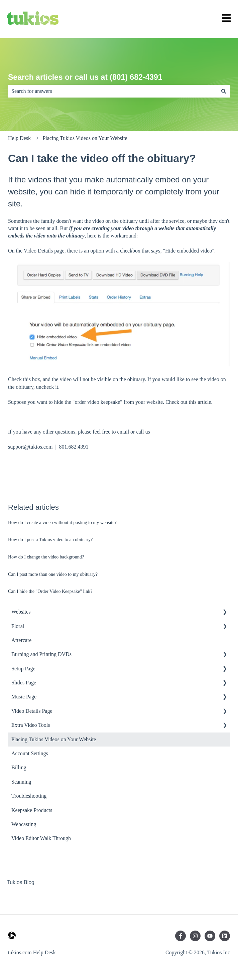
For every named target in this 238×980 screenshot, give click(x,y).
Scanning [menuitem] (21, 782)
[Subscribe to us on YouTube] (210, 936)
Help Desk (19, 138)
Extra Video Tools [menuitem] (31, 725)
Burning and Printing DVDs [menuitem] (41, 654)
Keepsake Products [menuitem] (32, 810)
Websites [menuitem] (21, 612)
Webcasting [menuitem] (24, 824)
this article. (201, 402)
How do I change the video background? (46, 557)
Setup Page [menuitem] (23, 669)
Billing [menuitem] (19, 767)
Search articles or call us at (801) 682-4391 (85, 77)
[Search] (224, 91)
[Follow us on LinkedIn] (225, 936)
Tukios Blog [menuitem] (21, 882)
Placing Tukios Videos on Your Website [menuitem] (54, 739)
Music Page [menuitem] (24, 697)
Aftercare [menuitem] (21, 640)
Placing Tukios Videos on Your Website (85, 138)
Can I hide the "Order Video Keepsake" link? (50, 591)
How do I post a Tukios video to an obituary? (50, 540)
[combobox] (113, 91)
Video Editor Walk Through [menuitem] (41, 838)
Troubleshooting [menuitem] (29, 796)
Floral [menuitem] (18, 626)
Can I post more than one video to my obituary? (53, 574)
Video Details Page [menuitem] (32, 711)
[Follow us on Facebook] (181, 936)
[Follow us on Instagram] (195, 936)
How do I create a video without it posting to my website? (62, 523)
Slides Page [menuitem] (24, 683)
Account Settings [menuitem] (30, 753)
